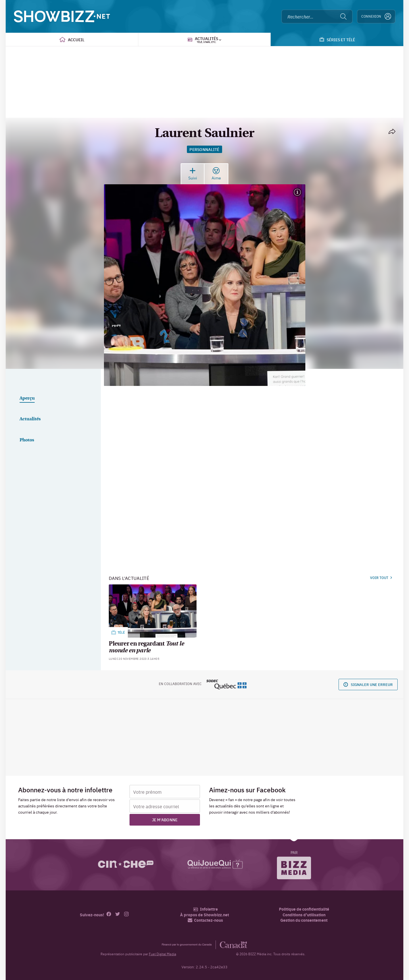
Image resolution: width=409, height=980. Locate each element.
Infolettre (205, 909)
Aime (216, 174)
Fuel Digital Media (162, 954)
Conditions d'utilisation (304, 915)
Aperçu (27, 398)
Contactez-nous (205, 920)
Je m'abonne (165, 820)
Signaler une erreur (368, 684)
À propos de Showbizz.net (204, 915)
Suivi (193, 174)
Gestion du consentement (304, 920)
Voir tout (381, 578)
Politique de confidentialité (304, 909)
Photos (27, 440)
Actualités (30, 419)
